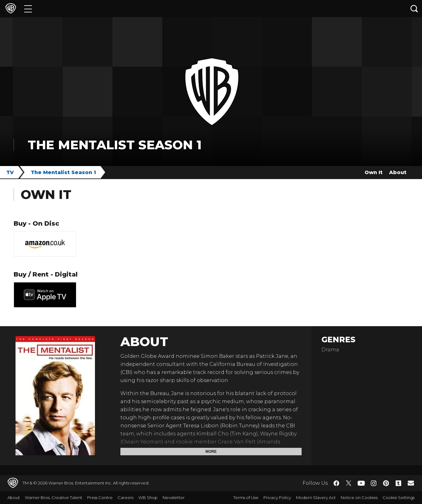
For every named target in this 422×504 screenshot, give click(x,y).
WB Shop (148, 497)
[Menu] (28, 9)
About (398, 172)
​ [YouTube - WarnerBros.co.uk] (361, 483)
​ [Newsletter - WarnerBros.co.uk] (411, 483)
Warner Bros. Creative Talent (54, 497)
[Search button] (414, 9)
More (211, 452)
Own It (374, 172)
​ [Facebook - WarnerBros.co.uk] (336, 483)
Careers (126, 497)
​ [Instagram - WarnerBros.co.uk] (374, 483)
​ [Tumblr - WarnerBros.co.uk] (398, 483)
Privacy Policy (277, 497)
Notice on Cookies (359, 497)
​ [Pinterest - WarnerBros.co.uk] (386, 483)
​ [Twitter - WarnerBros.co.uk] (349, 483)
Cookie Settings (399, 497)
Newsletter (174, 497)
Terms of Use (246, 497)
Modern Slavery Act (316, 497)
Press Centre (100, 497)
